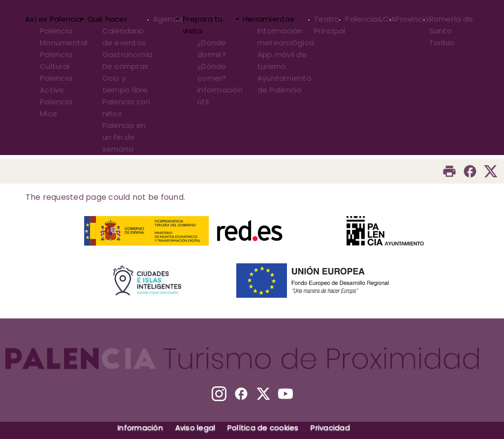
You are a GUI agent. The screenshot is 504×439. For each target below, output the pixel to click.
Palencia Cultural (56, 60)
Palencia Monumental (64, 37)
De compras (126, 66)
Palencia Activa (56, 84)
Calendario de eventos (124, 37)
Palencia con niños (126, 108)
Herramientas (268, 19)
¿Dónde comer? (212, 72)
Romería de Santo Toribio (451, 31)
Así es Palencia (53, 19)
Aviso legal (195, 427)
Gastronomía (128, 54)
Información (140, 427)
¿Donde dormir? (212, 48)
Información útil (220, 96)
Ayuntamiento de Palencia (284, 84)
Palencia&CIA (370, 19)
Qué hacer (107, 19)
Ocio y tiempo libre (125, 84)
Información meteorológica (286, 37)
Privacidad (330, 427)
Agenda (168, 19)
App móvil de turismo (282, 60)
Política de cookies (263, 427)
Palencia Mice (56, 108)
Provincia (412, 19)
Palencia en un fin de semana (124, 137)
